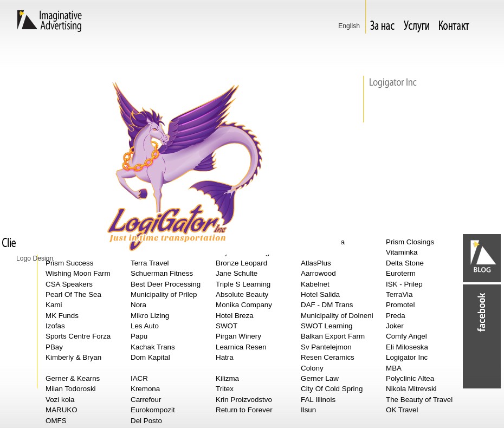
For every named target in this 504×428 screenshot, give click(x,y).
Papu (139, 336)
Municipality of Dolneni (337, 316)
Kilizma (227, 378)
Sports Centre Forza (78, 336)
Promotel (400, 305)
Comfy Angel (406, 336)
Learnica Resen (241, 347)
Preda (396, 316)
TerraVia (399, 294)
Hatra (225, 357)
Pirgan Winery (238, 336)
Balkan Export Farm (333, 336)
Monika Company (244, 305)
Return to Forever (244, 410)
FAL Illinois (318, 400)
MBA (394, 368)
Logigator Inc (407, 357)
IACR (139, 378)
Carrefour (146, 400)
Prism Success (69, 263)
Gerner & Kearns (73, 378)
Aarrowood (318, 273)
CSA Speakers (69, 284)
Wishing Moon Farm (78, 273)
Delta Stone (405, 263)
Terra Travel (150, 263)
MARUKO (62, 410)
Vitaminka (402, 252)
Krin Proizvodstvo (244, 400)
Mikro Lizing (150, 316)
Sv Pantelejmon (326, 347)
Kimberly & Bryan (73, 357)
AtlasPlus (316, 263)
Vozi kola (60, 400)
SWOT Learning (327, 326)
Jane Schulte (237, 273)
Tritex (225, 389)
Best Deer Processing (166, 284)
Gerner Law (320, 378)
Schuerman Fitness (162, 273)
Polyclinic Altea (410, 378)
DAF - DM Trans (327, 305)
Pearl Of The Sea (73, 294)
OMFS (56, 421)
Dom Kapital (150, 357)
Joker (395, 326)
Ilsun (308, 410)
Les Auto (145, 326)
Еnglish (349, 26)
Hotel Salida (320, 294)
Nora (138, 305)
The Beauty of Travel (419, 400)
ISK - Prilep (404, 284)
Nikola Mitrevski (411, 389)
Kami (54, 305)
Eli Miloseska (407, 347)
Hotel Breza (235, 316)
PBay (54, 347)
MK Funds (62, 316)
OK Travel (402, 410)
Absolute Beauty (242, 294)
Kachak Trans (153, 347)
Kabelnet (315, 284)
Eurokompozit (153, 410)
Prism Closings (410, 242)
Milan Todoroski (71, 389)
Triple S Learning (243, 284)
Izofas (55, 326)
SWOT (227, 326)
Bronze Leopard (241, 263)
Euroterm (401, 273)
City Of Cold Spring (332, 389)
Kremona (145, 389)
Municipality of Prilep (164, 294)
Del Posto (146, 421)
